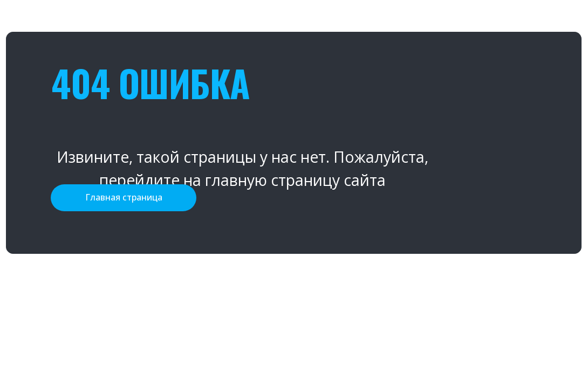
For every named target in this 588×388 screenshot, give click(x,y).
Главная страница (124, 197)
